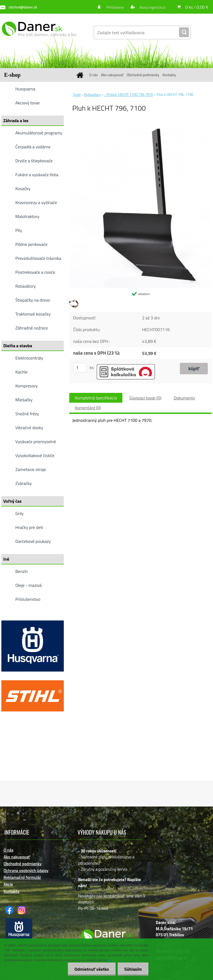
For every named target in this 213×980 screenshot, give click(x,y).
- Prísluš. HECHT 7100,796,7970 (129, 95)
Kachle (21, 372)
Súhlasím (133, 969)
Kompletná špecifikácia (96, 398)
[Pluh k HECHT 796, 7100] (140, 127)
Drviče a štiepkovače (34, 161)
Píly (19, 230)
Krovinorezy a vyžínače (36, 202)
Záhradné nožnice (32, 328)
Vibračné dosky (29, 428)
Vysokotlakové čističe (35, 455)
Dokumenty (184, 398)
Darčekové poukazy (33, 541)
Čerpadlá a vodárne (33, 147)
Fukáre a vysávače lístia (37, 175)
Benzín (22, 571)
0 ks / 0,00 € (197, 7)
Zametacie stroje (31, 469)
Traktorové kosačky (33, 314)
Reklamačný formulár (22, 877)
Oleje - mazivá (28, 585)
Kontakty (169, 75)
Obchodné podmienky (143, 75)
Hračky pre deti (29, 527)
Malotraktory (27, 216)
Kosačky (23, 189)
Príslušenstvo (28, 599)
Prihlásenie (115, 7)
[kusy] (80, 368)
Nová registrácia (152, 7)
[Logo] (39, 33)
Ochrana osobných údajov (26, 871)
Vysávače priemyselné (36, 442)
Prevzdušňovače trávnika (38, 258)
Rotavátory (26, 286)
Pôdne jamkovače (31, 244)
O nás (93, 75)
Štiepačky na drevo (33, 300)
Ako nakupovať (112, 75)
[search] (184, 33)
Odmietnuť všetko (91, 969)
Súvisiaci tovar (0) (145, 398)
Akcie (8, 884)
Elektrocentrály (29, 358)
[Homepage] (81, 75)
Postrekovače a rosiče (35, 272)
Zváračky (24, 483)
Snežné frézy (27, 414)
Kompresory (27, 386)
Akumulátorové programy (39, 133)
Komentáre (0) (88, 408)
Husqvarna (25, 89)
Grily (19, 513)
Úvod (77, 95)
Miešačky (24, 400)
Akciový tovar (28, 103)
